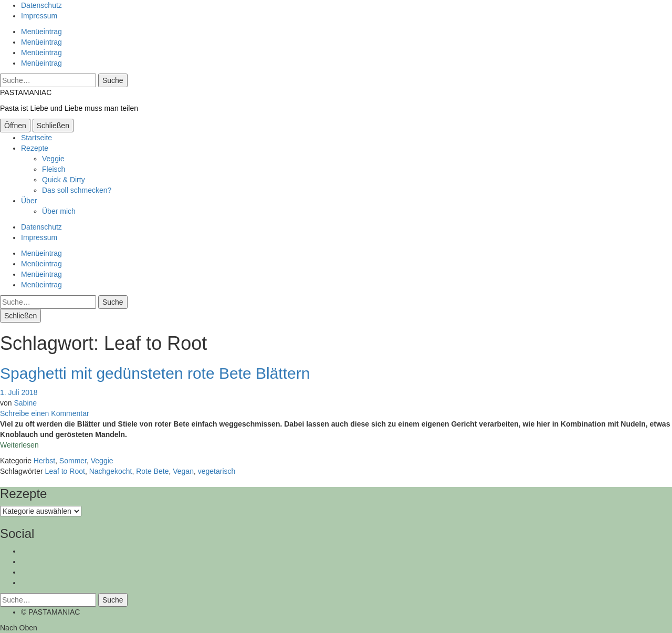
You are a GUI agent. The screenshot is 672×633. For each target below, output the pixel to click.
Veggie (53, 159)
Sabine (25, 403)
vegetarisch (217, 471)
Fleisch (54, 169)
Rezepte (35, 148)
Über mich (59, 211)
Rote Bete (152, 471)
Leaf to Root (65, 471)
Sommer (73, 461)
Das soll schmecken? (77, 190)
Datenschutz (41, 5)
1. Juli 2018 (19, 392)
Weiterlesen (19, 445)
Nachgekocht (111, 471)
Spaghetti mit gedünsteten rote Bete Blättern (155, 373)
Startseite (36, 138)
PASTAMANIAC (26, 92)
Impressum (39, 16)
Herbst (44, 461)
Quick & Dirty (64, 180)
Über (29, 201)
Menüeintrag (41, 32)
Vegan (183, 471)
